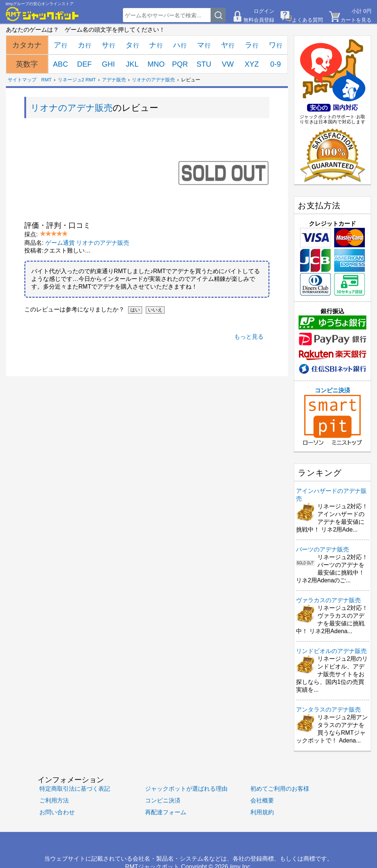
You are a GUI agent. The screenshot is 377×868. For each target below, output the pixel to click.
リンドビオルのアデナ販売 (331, 651)
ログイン (264, 11)
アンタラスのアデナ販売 (328, 710)
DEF (84, 64)
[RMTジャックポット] (42, 14)
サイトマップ (22, 80)
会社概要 (262, 800)
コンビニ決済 (332, 416)
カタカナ (27, 45)
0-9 (276, 64)
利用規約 (262, 812)
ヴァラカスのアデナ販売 (328, 600)
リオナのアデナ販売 (153, 80)
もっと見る (249, 337)
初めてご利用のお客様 (280, 788)
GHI (108, 64)
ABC (61, 64)
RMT (46, 80)
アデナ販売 (114, 80)
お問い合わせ (57, 812)
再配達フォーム (166, 812)
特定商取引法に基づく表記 (75, 788)
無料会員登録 (259, 20)
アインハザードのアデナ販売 (331, 495)
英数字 (27, 64)
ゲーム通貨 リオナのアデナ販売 (87, 243)
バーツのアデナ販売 (323, 549)
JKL (132, 64)
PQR (180, 64)
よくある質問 (307, 20)
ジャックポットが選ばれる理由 (186, 788)
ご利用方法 (54, 800)
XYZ (252, 64)
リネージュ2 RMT (77, 80)
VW (228, 64)
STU (204, 64)
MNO (156, 64)
